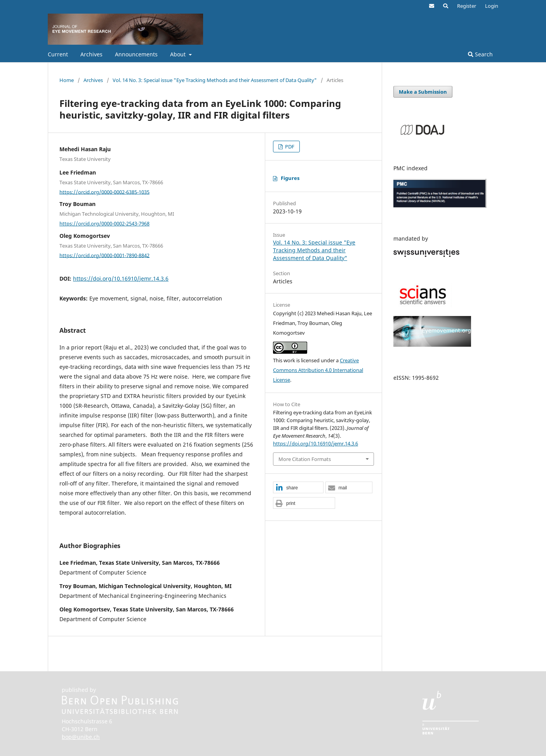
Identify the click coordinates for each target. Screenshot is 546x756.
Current (58, 54)
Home (67, 80)
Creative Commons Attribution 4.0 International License (318, 370)
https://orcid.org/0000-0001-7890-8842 (104, 255)
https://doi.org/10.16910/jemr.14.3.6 (121, 278)
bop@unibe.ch (81, 737)
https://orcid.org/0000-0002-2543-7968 (104, 223)
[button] (298, 488)
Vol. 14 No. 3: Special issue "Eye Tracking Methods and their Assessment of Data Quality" (215, 80)
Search (480, 54)
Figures (290, 178)
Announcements (136, 54)
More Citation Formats (305, 459)
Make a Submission (423, 92)
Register (467, 6)
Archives (91, 54)
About (179, 54)
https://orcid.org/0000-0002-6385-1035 (104, 192)
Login (492, 6)
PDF (289, 147)
